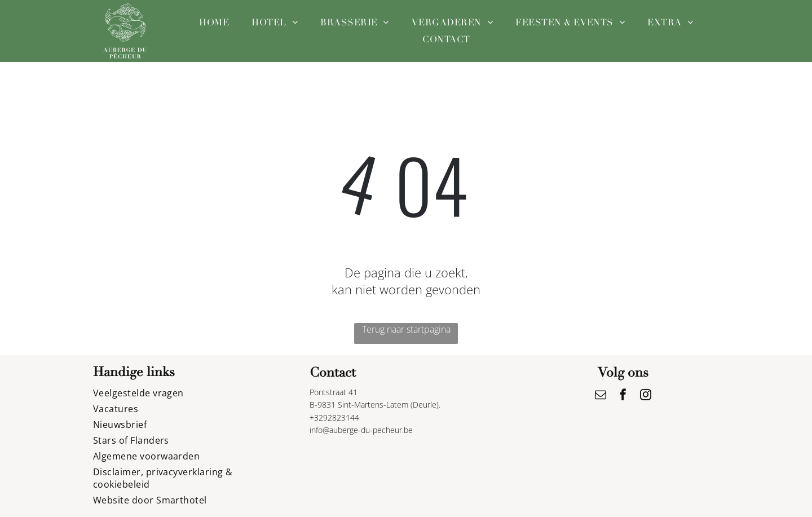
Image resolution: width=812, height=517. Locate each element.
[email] (601, 396)
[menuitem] (214, 23)
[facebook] (623, 396)
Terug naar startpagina (406, 329)
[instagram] (646, 396)
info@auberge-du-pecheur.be (361, 430)
